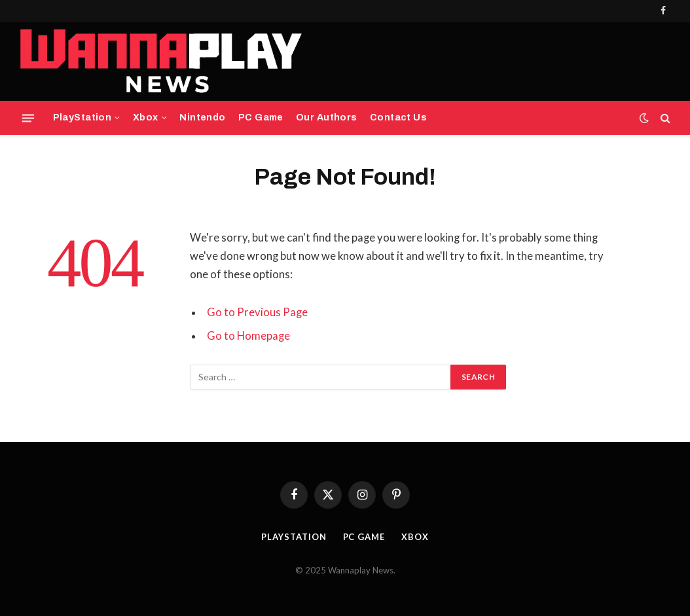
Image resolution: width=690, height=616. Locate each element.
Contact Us (398, 118)
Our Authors (327, 118)
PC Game (261, 118)
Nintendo (202, 118)
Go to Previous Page (257, 312)
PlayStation (82, 118)
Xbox (146, 118)
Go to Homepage (248, 336)
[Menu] (28, 118)
